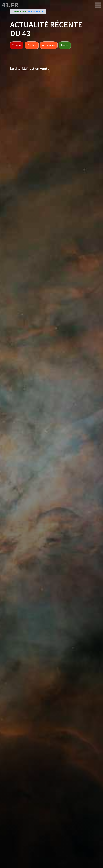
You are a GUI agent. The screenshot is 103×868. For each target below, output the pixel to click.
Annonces (49, 45)
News (65, 45)
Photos (32, 45)
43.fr (10, 5)
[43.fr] (98, 5)
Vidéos (17, 45)
